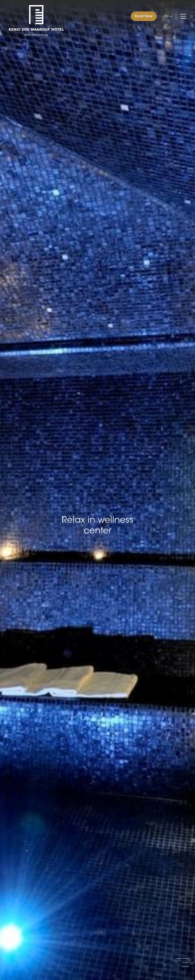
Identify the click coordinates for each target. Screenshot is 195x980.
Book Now (144, 16)
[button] (182, 958)
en (166, 16)
